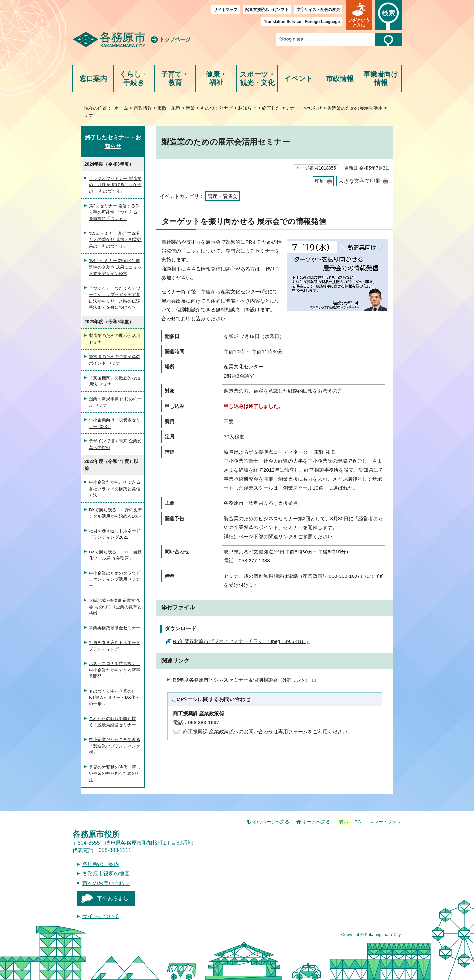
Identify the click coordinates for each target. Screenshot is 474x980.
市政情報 (340, 78)
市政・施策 (169, 108)
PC (358, 822)
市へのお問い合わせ (106, 883)
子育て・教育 (175, 78)
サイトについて (101, 916)
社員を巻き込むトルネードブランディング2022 (115, 534)
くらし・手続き (134, 78)
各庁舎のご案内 (101, 864)
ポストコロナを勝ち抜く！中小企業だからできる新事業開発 (115, 670)
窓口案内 (93, 78)
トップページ (175, 40)
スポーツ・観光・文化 (257, 78)
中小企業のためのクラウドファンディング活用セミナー (115, 579)
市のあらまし (113, 898)
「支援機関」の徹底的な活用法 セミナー (115, 381)
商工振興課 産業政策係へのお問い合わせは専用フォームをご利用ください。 (268, 732)
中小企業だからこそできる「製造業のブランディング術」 (115, 746)
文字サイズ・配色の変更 (318, 10)
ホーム (121, 108)
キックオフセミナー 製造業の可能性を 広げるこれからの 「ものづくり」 (115, 185)
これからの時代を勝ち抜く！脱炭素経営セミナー (112, 722)
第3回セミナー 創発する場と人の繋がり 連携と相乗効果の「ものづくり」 (115, 240)
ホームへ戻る (316, 822)
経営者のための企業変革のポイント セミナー (115, 360)
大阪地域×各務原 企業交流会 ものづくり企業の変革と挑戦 (115, 607)
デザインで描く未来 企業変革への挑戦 (115, 444)
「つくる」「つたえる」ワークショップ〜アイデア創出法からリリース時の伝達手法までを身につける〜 (115, 298)
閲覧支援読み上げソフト (267, 10)
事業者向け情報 (381, 78)
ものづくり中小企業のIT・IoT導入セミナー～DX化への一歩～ (114, 698)
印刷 (320, 181)
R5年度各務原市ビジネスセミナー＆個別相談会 (244, 680)
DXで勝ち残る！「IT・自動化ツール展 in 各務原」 (115, 555)
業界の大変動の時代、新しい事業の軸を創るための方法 (115, 773)
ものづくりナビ (217, 108)
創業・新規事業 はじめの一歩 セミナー (115, 402)
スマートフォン (385, 822)
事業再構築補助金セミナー (115, 628)
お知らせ (247, 108)
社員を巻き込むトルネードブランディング (115, 646)
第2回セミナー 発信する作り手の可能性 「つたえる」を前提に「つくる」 (115, 212)
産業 (190, 108)
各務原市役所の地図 (106, 874)
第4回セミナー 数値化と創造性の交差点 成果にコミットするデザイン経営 (115, 267)
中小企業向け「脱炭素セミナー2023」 (115, 423)
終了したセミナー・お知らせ (292, 108)
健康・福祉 (216, 78)
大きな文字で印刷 (359, 181)
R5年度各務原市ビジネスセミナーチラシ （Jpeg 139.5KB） (242, 641)
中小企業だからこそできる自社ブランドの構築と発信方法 (115, 489)
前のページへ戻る (271, 822)
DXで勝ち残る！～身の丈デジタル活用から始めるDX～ (115, 513)
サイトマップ (225, 10)
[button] (359, 15)
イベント (299, 78)
